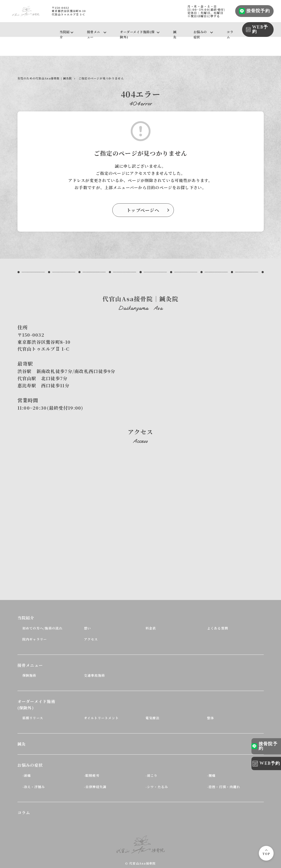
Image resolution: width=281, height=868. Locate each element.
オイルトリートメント (101, 718)
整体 (211, 718)
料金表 (151, 628)
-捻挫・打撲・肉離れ (224, 787)
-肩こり (152, 775)
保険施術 (29, 675)
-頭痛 (27, 775)
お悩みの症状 (200, 33)
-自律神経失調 (95, 787)
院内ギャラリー (35, 639)
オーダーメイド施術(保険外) (137, 33)
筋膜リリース (33, 718)
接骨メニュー (94, 33)
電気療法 (153, 718)
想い (88, 628)
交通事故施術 (95, 675)
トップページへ (143, 210)
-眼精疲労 (92, 775)
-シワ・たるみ (157, 787)
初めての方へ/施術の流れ (42, 628)
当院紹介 (65, 33)
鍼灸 (175, 33)
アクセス (91, 639)
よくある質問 (218, 628)
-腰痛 (211, 775)
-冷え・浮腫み (34, 787)
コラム (230, 33)
